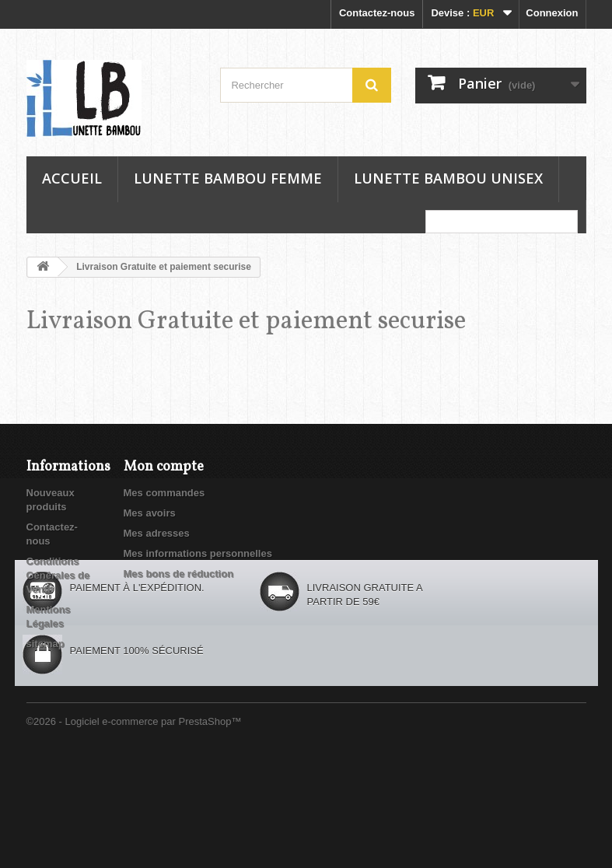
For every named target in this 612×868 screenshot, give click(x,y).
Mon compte (164, 467)
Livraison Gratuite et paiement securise (246, 322)
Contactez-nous (377, 13)
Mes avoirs (150, 513)
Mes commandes (164, 493)
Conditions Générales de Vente (58, 575)
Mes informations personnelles (198, 553)
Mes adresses (157, 533)
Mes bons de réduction (179, 574)
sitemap (45, 644)
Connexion (552, 13)
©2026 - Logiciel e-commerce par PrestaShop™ (134, 826)
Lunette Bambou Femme (228, 178)
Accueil (72, 178)
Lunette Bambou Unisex (448, 178)
